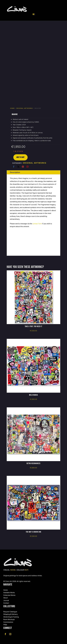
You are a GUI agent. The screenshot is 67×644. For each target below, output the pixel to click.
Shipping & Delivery (10, 614)
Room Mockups (9, 619)
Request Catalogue (10, 612)
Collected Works (9, 595)
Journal (6, 600)
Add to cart (20, 157)
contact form (37, 224)
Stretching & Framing (11, 617)
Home (12, 108)
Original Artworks (25, 108)
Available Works (9, 593)
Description (15, 172)
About (5, 598)
